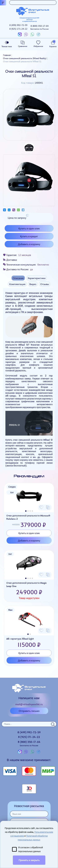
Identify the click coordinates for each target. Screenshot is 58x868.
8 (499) (18, 25)
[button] (26, 511)
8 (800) (40, 27)
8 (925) (18, 29)
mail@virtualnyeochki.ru (29, 704)
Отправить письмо (29, 711)
